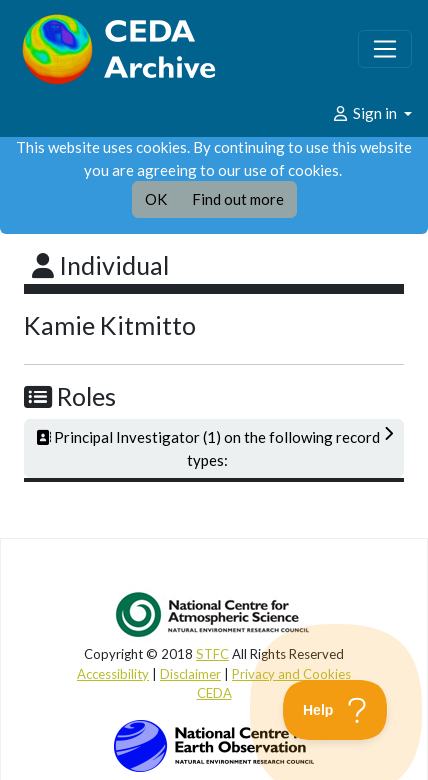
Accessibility (113, 674)
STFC (212, 654)
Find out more (238, 199)
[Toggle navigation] (385, 49)
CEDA (214, 693)
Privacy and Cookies (291, 674)
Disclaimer (190, 674)
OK (156, 199)
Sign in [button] (365, 113)
